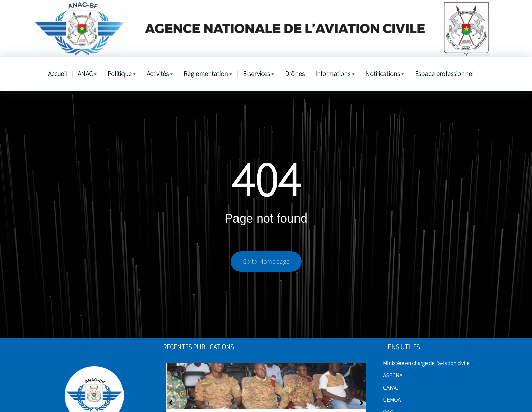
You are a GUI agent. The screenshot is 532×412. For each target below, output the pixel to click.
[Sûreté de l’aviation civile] (266, 386)
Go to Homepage (266, 262)
